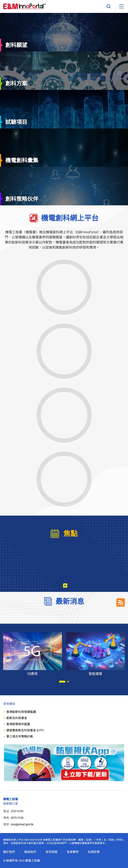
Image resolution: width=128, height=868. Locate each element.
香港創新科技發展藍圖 (21, 712)
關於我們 (9, 852)
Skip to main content (0, 0)
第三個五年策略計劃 (20, 736)
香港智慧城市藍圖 (18, 724)
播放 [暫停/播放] (65, 586)
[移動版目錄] (121, 6)
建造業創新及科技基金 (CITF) (25, 730)
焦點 (70, 534)
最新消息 (70, 601)
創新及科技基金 (17, 718)
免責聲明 (73, 852)
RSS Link (121, 602)
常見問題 (51, 852)
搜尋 (109, 6)
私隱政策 (94, 852)
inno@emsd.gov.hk (22, 824)
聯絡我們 (30, 852)
